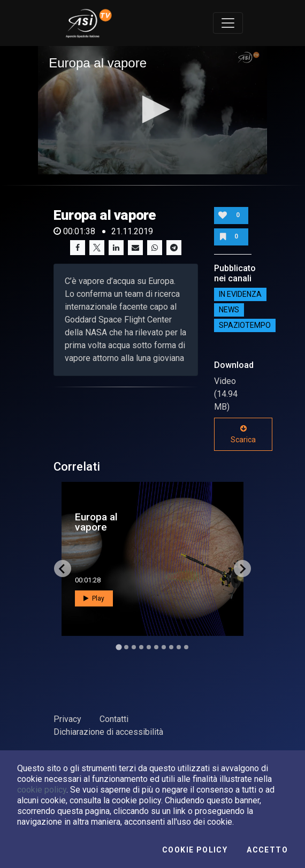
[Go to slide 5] (149, 647)
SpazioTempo (245, 325)
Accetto (267, 850)
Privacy (67, 719)
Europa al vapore (96, 522)
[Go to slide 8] (171, 647)
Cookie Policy (195, 850)
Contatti (114, 719)
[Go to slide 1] (119, 647)
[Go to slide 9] (179, 647)
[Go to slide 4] (141, 647)
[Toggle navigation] (228, 23)
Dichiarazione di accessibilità (108, 732)
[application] (152, 110)
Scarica (243, 434)
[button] (153, 109)
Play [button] (94, 598)
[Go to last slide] (63, 569)
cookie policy (42, 790)
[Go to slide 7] (164, 647)
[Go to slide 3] (134, 647)
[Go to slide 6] (156, 647)
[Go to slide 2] (126, 647)
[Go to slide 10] (186, 647)
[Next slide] (242, 569)
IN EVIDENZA (240, 294)
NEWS (229, 310)
